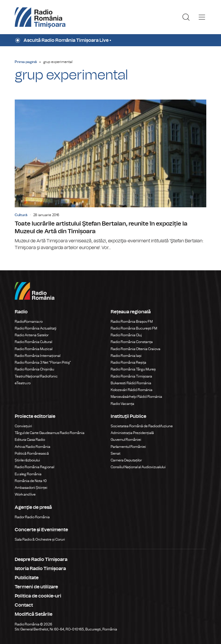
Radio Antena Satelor (32, 335)
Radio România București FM (134, 328)
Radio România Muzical (34, 349)
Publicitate (27, 578)
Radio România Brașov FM (132, 322)
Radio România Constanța (132, 342)
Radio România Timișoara (131, 376)
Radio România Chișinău (34, 369)
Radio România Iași (126, 356)
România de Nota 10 (31, 481)
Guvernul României (126, 440)
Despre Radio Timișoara (41, 559)
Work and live (25, 494)
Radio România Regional (34, 467)
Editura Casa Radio (30, 440)
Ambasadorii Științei (31, 488)
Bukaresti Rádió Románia (131, 383)
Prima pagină (26, 62)
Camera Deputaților (126, 460)
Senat (116, 453)
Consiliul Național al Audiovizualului (138, 467)
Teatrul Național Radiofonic (36, 376)
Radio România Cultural (33, 342)
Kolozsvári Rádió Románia (132, 390)
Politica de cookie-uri (38, 596)
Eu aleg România (28, 474)
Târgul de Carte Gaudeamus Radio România (50, 433)
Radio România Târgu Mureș (133, 369)
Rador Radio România (32, 517)
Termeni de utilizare (36, 587)
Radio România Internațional (38, 356)
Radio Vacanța (122, 404)
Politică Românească (32, 453)
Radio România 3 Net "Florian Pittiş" (43, 362)
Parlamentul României (128, 447)
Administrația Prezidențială (132, 433)
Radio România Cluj (126, 335)
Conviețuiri (23, 426)
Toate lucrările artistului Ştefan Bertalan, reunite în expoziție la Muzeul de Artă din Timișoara (110, 175)
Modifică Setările (34, 614)
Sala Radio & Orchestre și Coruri (40, 539)
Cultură (21, 215)
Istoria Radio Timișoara (40, 569)
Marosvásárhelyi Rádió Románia (136, 397)
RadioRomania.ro (29, 322)
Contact (24, 605)
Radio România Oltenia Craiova (136, 349)
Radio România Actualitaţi (36, 328)
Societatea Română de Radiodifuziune (142, 426)
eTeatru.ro (23, 383)
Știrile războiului (27, 460)
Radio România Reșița (128, 362)
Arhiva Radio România (33, 447)
